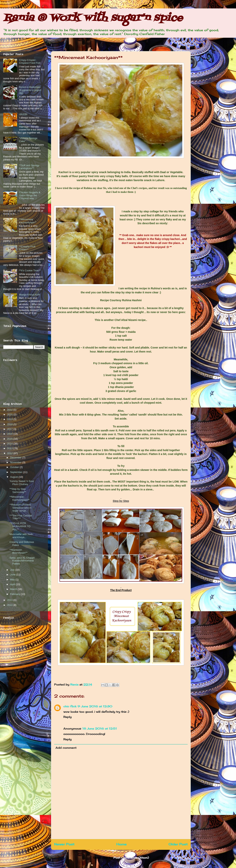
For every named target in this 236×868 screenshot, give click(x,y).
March (14, 589)
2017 (10, 429)
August (14, 477)
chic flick (70, 706)
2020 (10, 414)
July (13, 570)
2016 (10, 434)
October (15, 467)
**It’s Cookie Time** (30, 270)
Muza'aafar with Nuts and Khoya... (21, 536)
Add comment (66, 748)
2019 (10, 419)
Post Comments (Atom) (131, 858)
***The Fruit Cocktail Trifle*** (21, 517)
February (16, 594)
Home (121, 844)
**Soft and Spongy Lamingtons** (29, 167)
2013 (10, 448)
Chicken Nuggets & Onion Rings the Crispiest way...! (30, 195)
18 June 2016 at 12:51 (100, 729)
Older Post (178, 844)
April (13, 584)
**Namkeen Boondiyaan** (18, 551)
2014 (10, 444)
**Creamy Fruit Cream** (27, 248)
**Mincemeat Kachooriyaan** (28, 221)
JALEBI (23, 114)
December (16, 458)
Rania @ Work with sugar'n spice (93, 18)
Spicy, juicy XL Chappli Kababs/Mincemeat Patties (22, 561)
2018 (10, 424)
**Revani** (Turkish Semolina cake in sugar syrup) (20, 508)
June (13, 575)
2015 (10, 439)
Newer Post (64, 844)
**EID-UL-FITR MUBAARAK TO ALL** (20, 526)
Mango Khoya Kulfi (29, 295)
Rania (75, 684)
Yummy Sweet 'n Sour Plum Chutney (22, 483)
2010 (10, 605)
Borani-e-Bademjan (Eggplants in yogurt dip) (30, 90)
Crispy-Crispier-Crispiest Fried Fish (30, 62)
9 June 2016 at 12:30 (95, 706)
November (16, 462)
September (17, 472)
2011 (10, 600)
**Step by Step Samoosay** (18, 490)
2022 (10, 410)
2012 (10, 453)
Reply (67, 717)
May (13, 580)
